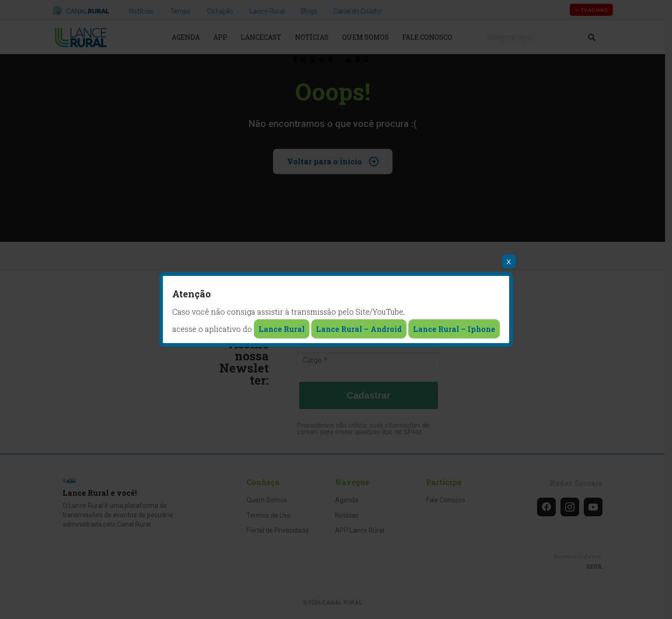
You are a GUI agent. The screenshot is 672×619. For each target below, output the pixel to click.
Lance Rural (282, 329)
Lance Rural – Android (359, 329)
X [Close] (509, 262)
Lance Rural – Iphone (454, 329)
